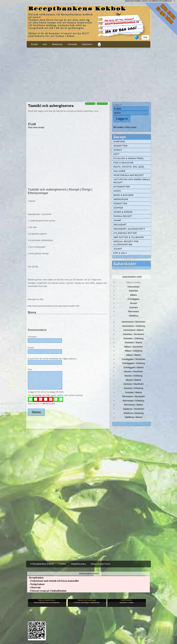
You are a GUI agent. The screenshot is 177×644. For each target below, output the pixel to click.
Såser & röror (123, 212)
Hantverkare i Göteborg (134, 326)
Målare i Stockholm (134, 347)
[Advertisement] (88, 74)
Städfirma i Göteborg (134, 413)
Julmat (118, 249)
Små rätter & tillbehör (129, 237)
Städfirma (133, 316)
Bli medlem (119, 127)
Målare (134, 295)
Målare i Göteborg (134, 351)
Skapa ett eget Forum (101, 564)
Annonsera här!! (89, 574)
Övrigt (118, 150)
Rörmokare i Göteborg (134, 401)
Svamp (117, 221)
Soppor (118, 208)
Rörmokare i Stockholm (134, 396)
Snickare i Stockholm (134, 384)
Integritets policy (78, 564)
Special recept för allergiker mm (126, 243)
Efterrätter (122, 187)
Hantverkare (134, 287)
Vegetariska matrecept (129, 175)
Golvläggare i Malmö (134, 367)
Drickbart (120, 225)
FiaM (32, 124)
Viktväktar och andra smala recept (132, 181)
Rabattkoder (124, 264)
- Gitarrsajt (34, 587)
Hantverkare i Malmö (134, 330)
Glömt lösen (131, 127)
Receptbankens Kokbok (77, 9)
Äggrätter (121, 146)
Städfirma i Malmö (134, 417)
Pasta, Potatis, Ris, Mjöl (129, 167)
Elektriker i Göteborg (134, 338)
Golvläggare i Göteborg (134, 363)
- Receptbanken (35, 578)
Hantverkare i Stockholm (133, 322)
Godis (117, 191)
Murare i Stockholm (134, 371)
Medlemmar (57, 44)
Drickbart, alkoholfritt (129, 229)
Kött (116, 154)
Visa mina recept (36, 127)
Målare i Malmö (134, 355)
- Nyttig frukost (36, 584)
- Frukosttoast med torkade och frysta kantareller (53, 581)
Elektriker (134, 291)
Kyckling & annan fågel (129, 158)
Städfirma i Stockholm (134, 409)
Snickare (134, 307)
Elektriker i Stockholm (134, 334)
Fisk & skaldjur (123, 163)
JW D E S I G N (49, 404)
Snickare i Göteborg (134, 388)
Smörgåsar (121, 199)
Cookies (62, 564)
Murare (133, 303)
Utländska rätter (125, 233)
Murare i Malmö (134, 380)
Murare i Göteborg (133, 376)
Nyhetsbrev (87, 44)
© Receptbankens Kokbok (42, 564)
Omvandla (72, 44)
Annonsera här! (132, 277)
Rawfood (119, 142)
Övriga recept (123, 216)
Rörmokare (134, 311)
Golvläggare (134, 299)
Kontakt (34, 44)
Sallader (119, 171)
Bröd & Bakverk (124, 195)
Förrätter (120, 204)
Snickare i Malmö (133, 392)
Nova (32, 312)
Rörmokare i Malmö (133, 405)
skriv (45, 44)
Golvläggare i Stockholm (134, 359)
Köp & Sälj (120, 253)
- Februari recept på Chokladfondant (47, 591)
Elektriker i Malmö (134, 342)
